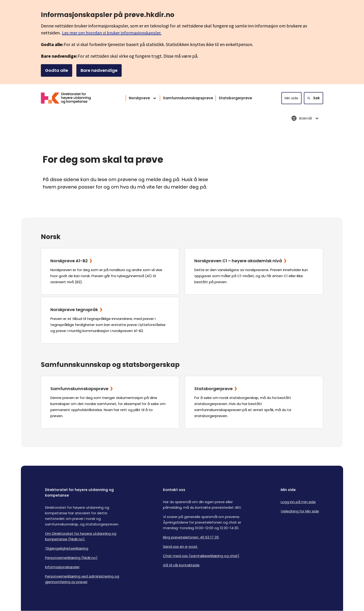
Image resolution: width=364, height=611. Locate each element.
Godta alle (57, 70)
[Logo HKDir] (69, 98)
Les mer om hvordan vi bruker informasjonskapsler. (112, 33)
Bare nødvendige (99, 70)
